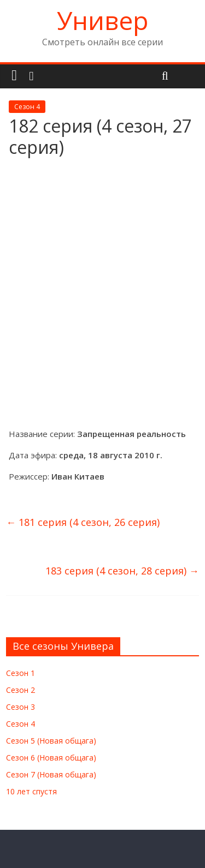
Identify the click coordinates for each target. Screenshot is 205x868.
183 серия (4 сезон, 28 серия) (122, 571)
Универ (102, 20)
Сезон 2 (20, 690)
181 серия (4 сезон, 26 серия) (83, 522)
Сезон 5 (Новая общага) (51, 741)
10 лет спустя (31, 791)
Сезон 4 (27, 107)
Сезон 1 (20, 673)
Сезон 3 (20, 707)
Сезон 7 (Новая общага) (51, 774)
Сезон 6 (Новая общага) (51, 758)
